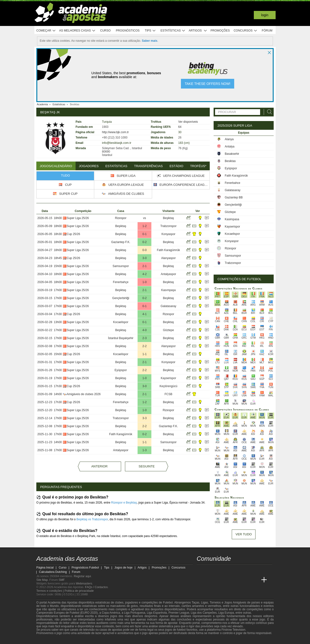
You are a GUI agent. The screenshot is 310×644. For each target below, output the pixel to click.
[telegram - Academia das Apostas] (246, 570)
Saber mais (150, 41)
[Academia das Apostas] (201, 580)
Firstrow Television (233, 630)
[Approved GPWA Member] (68, 640)
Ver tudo (244, 534)
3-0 (144, 258)
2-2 (144, 346)
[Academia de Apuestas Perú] (255, 580)
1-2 (144, 226)
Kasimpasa (232, 219)
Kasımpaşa (168, 290)
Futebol (168, 603)
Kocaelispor (121, 322)
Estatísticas (173, 31)
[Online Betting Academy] (219, 580)
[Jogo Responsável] (103, 640)
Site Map (42, 580)
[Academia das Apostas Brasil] (210, 580)
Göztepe (168, 330)
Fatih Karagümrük (168, 250)
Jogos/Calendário (56, 166)
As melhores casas (77, 31)
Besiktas (230, 161)
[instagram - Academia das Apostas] (237, 570)
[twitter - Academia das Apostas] (210, 570)
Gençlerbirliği (121, 298)
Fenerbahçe (121, 282)
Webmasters (84, 584)
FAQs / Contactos (96, 587)
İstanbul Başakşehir (121, 338)
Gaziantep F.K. (121, 242)
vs (145, 218)
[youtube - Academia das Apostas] (219, 570)
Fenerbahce (232, 183)
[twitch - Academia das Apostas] (201, 570)
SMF (62, 580)
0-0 (144, 250)
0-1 (144, 234)
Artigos (198, 31)
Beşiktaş (168, 218)
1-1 (144, 354)
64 (180, 127)
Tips (150, 31)
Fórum (267, 31)
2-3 (144, 338)
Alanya (229, 139)
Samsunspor (121, 266)
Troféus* (198, 166)
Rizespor (121, 218)
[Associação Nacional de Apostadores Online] (82, 640)
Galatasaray (168, 306)
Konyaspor (168, 234)
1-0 (144, 282)
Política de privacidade (79, 591)
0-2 (144, 242)
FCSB (168, 394)
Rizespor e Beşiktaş (124, 503)
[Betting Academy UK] (246, 580)
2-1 (144, 266)
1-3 (144, 450)
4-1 (144, 314)
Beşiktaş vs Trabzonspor (92, 519)
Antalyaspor (168, 274)
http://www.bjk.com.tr (115, 132)
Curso (105, 31)
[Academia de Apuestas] (228, 580)
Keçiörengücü (168, 386)
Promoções (220, 31)
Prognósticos (128, 31)
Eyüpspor (121, 370)
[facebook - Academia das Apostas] (228, 570)
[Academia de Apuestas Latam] (237, 580)
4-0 (144, 330)
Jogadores (89, 166)
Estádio (176, 166)
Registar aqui (82, 576)
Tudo (66, 175)
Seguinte (147, 466)
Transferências (148, 166)
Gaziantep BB (234, 197)
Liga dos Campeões (204, 613)
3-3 (144, 418)
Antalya (230, 147)
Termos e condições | (50, 591)
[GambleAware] (49, 640)
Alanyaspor (168, 258)
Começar (46, 31)
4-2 (144, 274)
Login (265, 15)
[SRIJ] (120, 640)
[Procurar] (268, 112)
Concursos (246, 31)
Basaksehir (232, 154)
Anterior (99, 466)
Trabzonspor (168, 226)
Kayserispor (168, 378)
